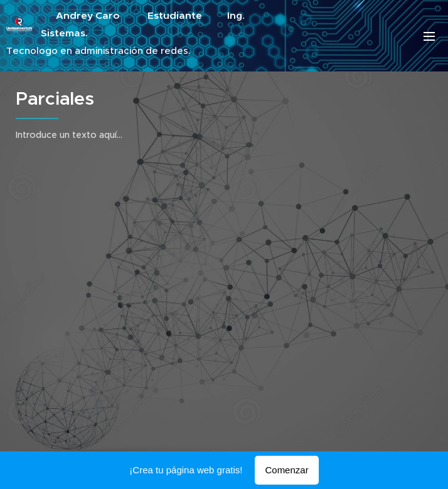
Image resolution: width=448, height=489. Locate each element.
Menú (429, 36)
